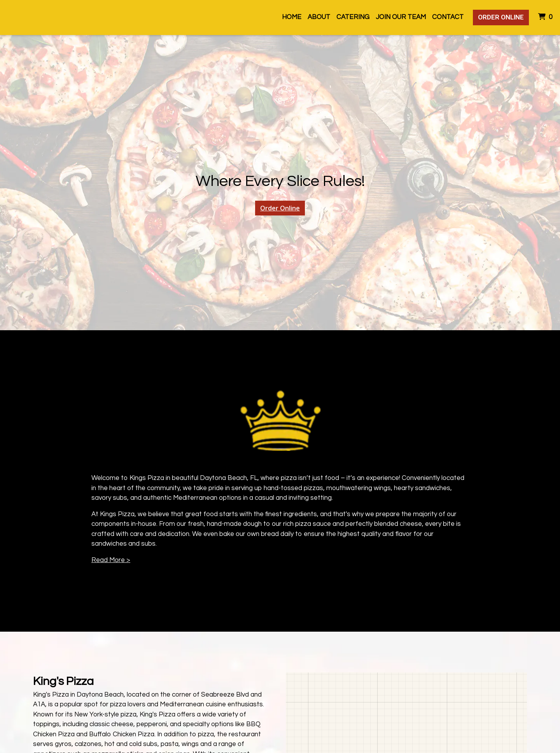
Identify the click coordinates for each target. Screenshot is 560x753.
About (319, 17)
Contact (448, 17)
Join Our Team (401, 17)
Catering (353, 17)
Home (292, 17)
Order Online (501, 17)
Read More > (111, 560)
